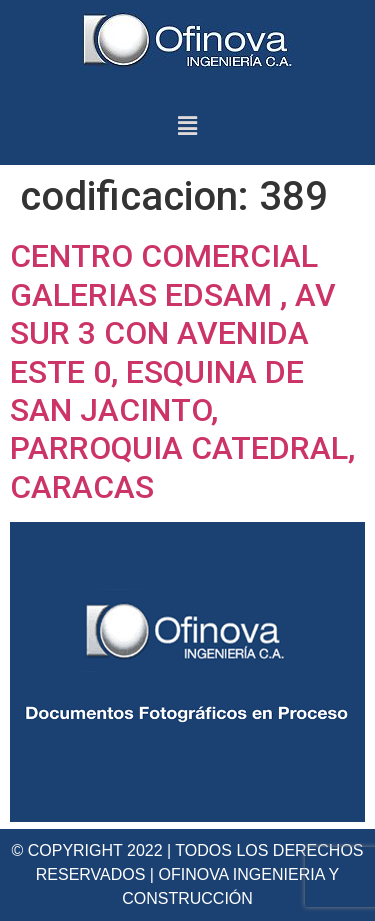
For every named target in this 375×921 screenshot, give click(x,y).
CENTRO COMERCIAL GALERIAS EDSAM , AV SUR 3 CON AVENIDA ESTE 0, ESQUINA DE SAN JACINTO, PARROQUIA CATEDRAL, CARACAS (182, 371)
